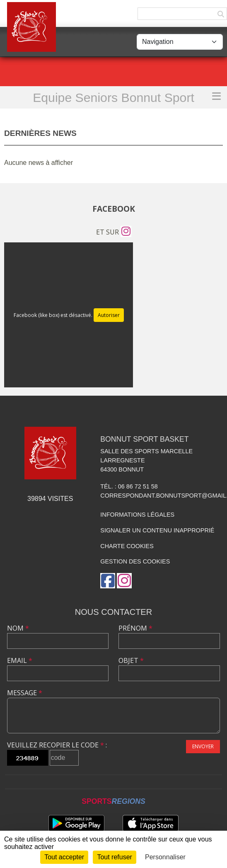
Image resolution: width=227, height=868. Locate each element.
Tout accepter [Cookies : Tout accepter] (64, 857)
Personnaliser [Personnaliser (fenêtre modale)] (165, 857)
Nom (18, 628)
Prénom (135, 628)
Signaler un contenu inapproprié (157, 530)
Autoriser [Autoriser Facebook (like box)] (109, 315)
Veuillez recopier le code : (57, 745)
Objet (131, 660)
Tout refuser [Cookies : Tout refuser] (114, 857)
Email (20, 660)
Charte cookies (127, 546)
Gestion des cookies (135, 561)
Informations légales (137, 515)
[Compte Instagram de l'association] (126, 232)
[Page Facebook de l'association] (108, 581)
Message (25, 693)
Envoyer (203, 746)
